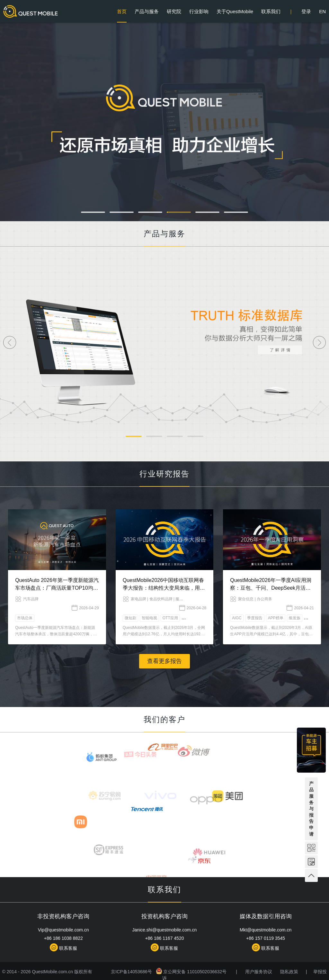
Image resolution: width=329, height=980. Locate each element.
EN (322, 11)
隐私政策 (286, 972)
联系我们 (271, 11)
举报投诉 (319, 972)
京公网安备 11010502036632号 (189, 972)
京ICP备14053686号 (130, 972)
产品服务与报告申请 (311, 809)
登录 (306, 11)
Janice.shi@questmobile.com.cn (164, 930)
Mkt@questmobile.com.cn (266, 930)
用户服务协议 (256, 972)
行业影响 (199, 11)
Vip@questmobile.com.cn (63, 930)
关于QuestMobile (235, 11)
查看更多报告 (164, 661)
